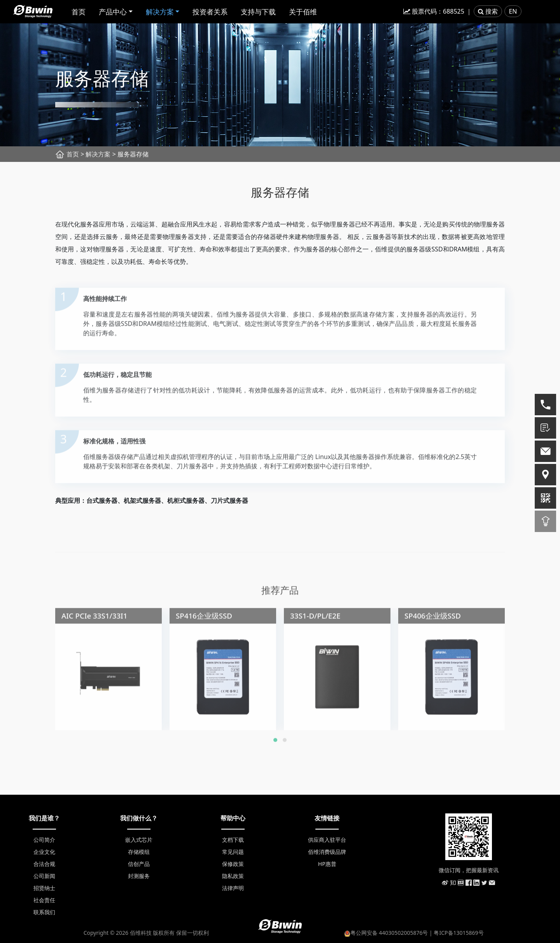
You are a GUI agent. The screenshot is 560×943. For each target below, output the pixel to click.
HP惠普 (327, 864)
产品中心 (113, 12)
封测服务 (139, 876)
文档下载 (233, 840)
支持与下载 (258, 12)
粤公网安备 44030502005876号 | (389, 933)
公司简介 (44, 840)
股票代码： (434, 11)
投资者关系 (210, 12)
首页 (79, 12)
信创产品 (139, 864)
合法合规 (44, 864)
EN (513, 11)
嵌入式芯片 (139, 840)
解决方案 (160, 12)
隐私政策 (233, 876)
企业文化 (44, 852)
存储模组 (139, 852)
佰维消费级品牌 (327, 852)
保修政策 (233, 864)
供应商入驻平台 (327, 840)
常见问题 (233, 852)
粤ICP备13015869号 (458, 933)
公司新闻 (44, 876)
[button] (275, 743)
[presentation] (38, 659)
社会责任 (44, 900)
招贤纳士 (44, 888)
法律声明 (233, 888)
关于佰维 (303, 12)
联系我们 (44, 912)
